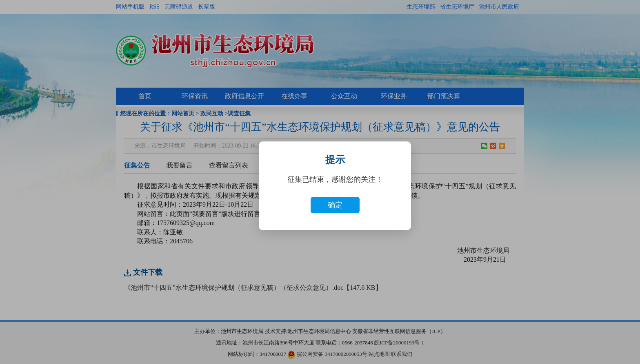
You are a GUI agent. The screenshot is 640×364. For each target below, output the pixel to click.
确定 (335, 205)
